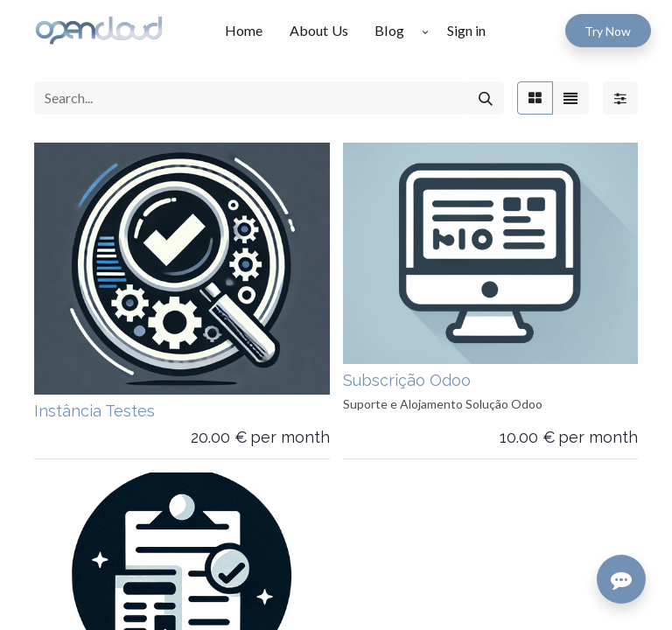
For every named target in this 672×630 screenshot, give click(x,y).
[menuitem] (251, 31)
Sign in (466, 30)
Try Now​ (608, 31)
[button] (425, 31)
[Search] (486, 98)
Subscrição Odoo (407, 380)
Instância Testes (94, 411)
